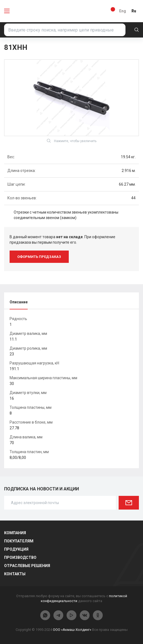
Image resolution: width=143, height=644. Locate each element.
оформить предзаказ (39, 257)
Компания (15, 533)
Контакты (15, 574)
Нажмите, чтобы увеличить (72, 141)
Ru (134, 11)
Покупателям (19, 541)
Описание (19, 302)
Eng (123, 11)
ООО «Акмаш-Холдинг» (72, 630)
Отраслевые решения (27, 566)
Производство (20, 557)
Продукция (16, 549)
